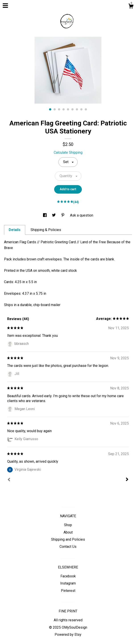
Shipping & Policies (46, 230)
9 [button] (86, 109)
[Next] (127, 480)
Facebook (68, 576)
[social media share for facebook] (45, 215)
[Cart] (131, 7)
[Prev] (9, 480)
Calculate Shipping (68, 152)
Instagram (68, 583)
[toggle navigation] (5, 6)
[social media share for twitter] (54, 215)
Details (15, 230)
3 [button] (59, 109)
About (68, 532)
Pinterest (68, 591)
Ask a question (82, 215)
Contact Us (68, 547)
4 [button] (64, 109)
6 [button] (72, 109)
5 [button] (68, 109)
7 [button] (77, 109)
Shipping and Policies (68, 539)
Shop (68, 525)
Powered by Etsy (68, 635)
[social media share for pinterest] (63, 215)
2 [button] (55, 109)
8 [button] (81, 109)
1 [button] (50, 109)
